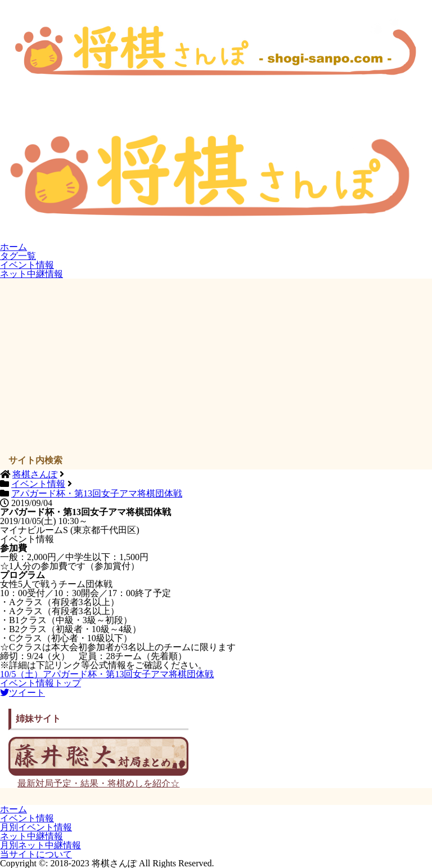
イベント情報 (27, 265)
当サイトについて (36, 854)
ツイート (22, 693)
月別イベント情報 (36, 827)
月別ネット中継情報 (40, 845)
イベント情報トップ (40, 683)
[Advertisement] (216, 369)
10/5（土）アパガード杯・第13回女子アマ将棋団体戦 (107, 674)
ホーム (13, 247)
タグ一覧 (18, 256)
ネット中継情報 (31, 274)
